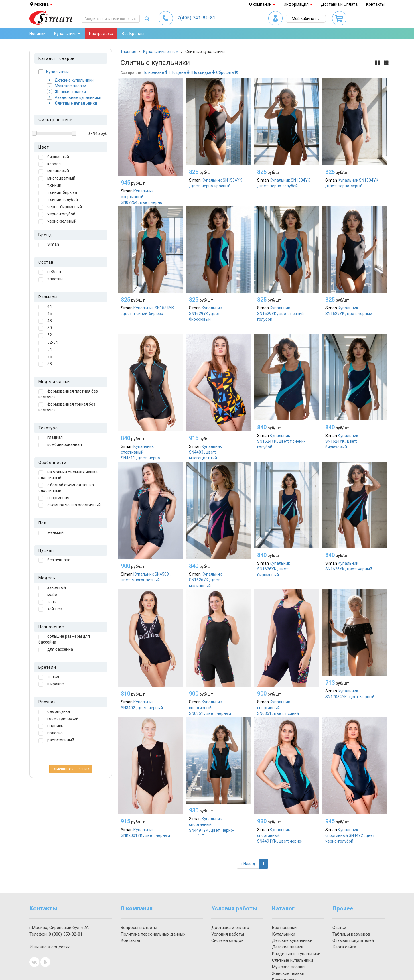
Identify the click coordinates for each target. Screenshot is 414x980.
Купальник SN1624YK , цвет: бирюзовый (342, 441)
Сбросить (227, 72)
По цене (180, 72)
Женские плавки (66, 91)
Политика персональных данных (153, 934)
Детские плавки (288, 947)
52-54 (48, 343)
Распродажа (101, 34)
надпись (51, 726)
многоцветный (57, 178)
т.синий (50, 186)
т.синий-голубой (58, 200)
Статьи (339, 928)
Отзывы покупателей (353, 940)
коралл (50, 164)
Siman (49, 245)
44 (45, 307)
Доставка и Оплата (339, 4)
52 (45, 335)
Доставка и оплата (230, 928)
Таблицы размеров (351, 934)
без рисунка (54, 712)
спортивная (54, 498)
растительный (56, 740)
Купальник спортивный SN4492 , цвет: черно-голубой (350, 835)
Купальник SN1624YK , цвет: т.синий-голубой (281, 441)
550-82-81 (66, 934)
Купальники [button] (67, 34)
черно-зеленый (57, 221)
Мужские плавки (67, 86)
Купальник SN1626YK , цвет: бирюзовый (274, 569)
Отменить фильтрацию (71, 769)
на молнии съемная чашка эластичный (68, 475)
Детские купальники (70, 80)
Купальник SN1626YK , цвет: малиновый (205, 580)
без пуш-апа (54, 560)
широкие (51, 684)
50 (45, 328)
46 (45, 314)
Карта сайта (344, 947)
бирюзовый (54, 157)
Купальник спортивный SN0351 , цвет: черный (210, 708)
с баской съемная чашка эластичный (66, 488)
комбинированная (60, 445)
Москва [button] (41, 4)
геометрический (58, 719)
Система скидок (227, 940)
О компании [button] (262, 4)
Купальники (54, 72)
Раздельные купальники (74, 97)
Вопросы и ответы (139, 928)
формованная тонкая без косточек (67, 407)
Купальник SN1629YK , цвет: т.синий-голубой (281, 314)
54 (45, 350)
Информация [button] (298, 4)
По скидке (204, 72)
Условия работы (228, 934)
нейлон (50, 272)
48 (45, 321)
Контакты (375, 4)
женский (51, 533)
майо (48, 595)
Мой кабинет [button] (306, 19)
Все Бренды (133, 34)
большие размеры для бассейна (64, 639)
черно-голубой (57, 214)
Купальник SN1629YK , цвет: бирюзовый (205, 314)
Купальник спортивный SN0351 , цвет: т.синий (278, 708)
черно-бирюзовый (60, 207)
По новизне (155, 72)
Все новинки (284, 928)
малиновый (54, 171)
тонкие (49, 677)
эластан (51, 279)
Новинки (38, 34)
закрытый (52, 588)
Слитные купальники (72, 103)
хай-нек (50, 609)
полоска (51, 733)
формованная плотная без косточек (68, 394)
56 (45, 357)
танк (47, 602)
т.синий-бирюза (58, 193)
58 (45, 364)
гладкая (51, 438)
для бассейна (56, 650)
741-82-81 (195, 18)
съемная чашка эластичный (70, 505)
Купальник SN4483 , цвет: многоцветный (205, 452)
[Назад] (248, 864)
